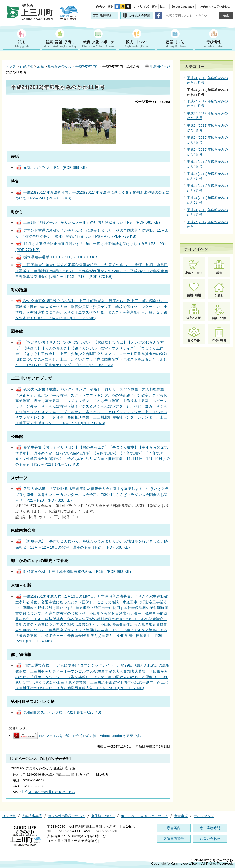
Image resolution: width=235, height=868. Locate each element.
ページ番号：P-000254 (152, 102)
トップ (11, 66)
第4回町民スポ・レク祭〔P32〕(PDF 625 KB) (58, 712)
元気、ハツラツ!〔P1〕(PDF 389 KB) (51, 167)
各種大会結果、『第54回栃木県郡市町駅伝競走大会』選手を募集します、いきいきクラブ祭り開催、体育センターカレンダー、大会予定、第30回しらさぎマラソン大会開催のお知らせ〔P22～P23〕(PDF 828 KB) (92, 494)
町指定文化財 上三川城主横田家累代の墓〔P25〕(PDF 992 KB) (73, 571)
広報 (40, 66)
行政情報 (27, 66)
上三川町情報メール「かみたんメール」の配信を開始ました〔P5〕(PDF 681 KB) (88, 222)
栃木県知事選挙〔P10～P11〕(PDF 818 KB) (57, 257)
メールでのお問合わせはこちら (52, 792)
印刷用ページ (160, 66)
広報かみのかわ (60, 66)
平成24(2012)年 (88, 66)
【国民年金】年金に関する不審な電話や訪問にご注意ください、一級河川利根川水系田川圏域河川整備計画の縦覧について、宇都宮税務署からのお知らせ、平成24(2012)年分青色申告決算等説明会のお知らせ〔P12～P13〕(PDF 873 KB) (92, 271)
